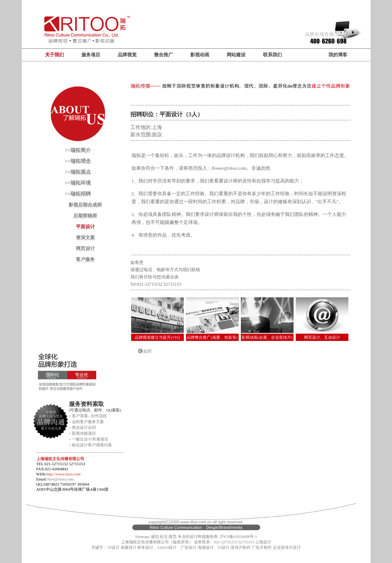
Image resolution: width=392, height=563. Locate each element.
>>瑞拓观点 (78, 172)
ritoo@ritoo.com (60, 479)
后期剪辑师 (85, 216)
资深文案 (85, 238)
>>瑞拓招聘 (78, 194)
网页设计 (85, 248)
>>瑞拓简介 (78, 150)
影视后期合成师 (85, 205)
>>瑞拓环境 (78, 183)
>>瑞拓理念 (78, 161)
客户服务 (85, 259)
